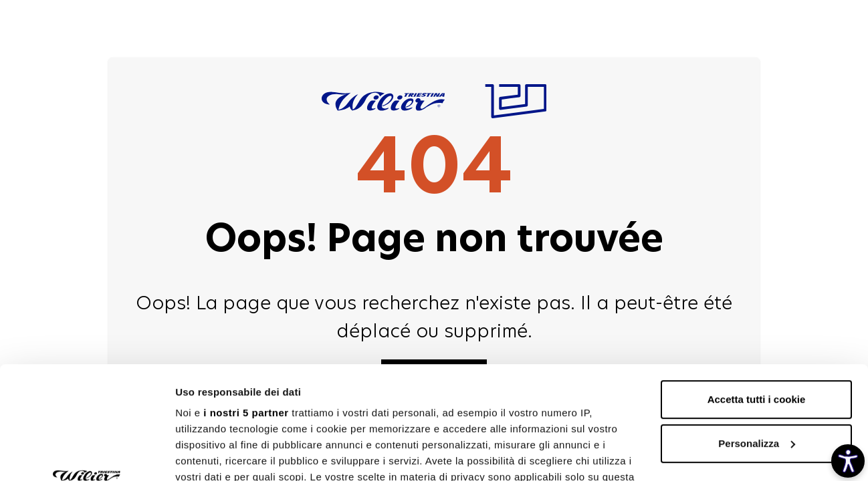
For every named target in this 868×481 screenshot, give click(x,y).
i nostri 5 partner (246, 307)
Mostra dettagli (211, 455)
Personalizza (757, 338)
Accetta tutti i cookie (757, 294)
